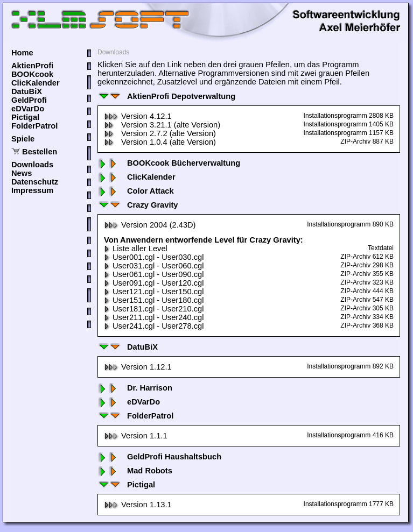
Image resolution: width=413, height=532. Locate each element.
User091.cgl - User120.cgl (154, 283)
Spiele (23, 139)
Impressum (32, 190)
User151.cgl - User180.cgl (154, 300)
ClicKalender (36, 83)
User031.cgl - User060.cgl (154, 266)
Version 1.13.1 (138, 505)
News (22, 173)
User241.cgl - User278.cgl (154, 326)
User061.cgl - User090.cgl (154, 274)
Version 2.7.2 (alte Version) (160, 133)
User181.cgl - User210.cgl (154, 309)
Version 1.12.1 (138, 367)
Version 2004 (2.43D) (150, 225)
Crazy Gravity (138, 205)
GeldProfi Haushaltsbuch (159, 457)
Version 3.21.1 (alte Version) (162, 125)
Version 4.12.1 (138, 116)
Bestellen (40, 152)
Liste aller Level (136, 249)
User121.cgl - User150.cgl (154, 292)
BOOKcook (32, 74)
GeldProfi (29, 100)
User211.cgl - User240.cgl (154, 317)
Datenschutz (35, 182)
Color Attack (136, 191)
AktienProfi (32, 66)
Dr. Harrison (135, 388)
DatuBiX (27, 91)
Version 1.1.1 (136, 436)
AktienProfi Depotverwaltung (166, 96)
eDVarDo (28, 109)
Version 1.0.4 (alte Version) (160, 142)
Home (22, 53)
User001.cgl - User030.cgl (154, 257)
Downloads (32, 165)
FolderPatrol (34, 126)
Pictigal (25, 117)
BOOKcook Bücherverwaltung (169, 163)
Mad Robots (135, 471)
